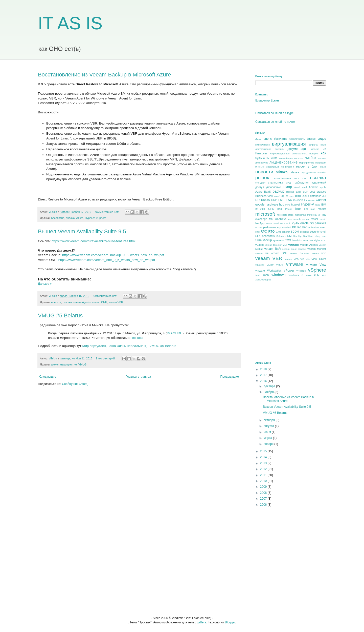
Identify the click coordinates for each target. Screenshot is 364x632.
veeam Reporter (300, 253)
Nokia (269, 223)
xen (324, 275)
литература (262, 163)
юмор (288, 187)
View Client (319, 259)
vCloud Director (273, 245)
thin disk (296, 240)
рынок (262, 178)
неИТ (323, 167)
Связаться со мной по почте (275, 122)
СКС (304, 178)
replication (313, 227)
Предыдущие (230, 377)
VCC (324, 240)
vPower (289, 271)
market (322, 209)
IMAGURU (175, 333)
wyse (309, 275)
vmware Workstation (268, 271)
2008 (264, 493)
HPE (288, 205)
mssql (314, 219)
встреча (313, 145)
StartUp (297, 236)
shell (323, 232)
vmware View (316, 265)
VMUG (82, 364)
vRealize (301, 271)
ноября (269, 392)
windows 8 (296, 275)
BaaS (267, 192)
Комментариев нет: (107, 212)
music (323, 219)
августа (269, 426)
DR (257, 200)
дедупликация (263, 149)
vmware (294, 264)
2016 (264, 381)
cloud (306, 196)
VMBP (270, 265)
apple (323, 187)
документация (298, 149)
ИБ (324, 149)
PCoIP (259, 227)
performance (271, 227)
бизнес (311, 139)
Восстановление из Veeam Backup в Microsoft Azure (104, 75)
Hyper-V (90, 218)
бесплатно (58, 218)
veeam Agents (82, 302)
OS (312, 223)
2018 (264, 369)
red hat (302, 227)
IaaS (318, 205)
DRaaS (266, 200)
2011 (264, 475)
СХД (288, 183)
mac (313, 209)
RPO (264, 232)
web (266, 275)
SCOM (295, 232)
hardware (272, 205)
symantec (279, 240)
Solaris (280, 236)
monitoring (300, 215)
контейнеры (286, 158)
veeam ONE (99, 302)
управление (273, 187)
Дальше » (45, 284)
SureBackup (264, 240)
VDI (285, 245)
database (316, 196)
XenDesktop (262, 280)
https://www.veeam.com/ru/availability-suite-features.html (94, 241)
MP (320, 215)
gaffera (202, 622)
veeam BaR (273, 249)
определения (308, 172)
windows (278, 275)
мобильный (272, 167)
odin (289, 223)
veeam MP (262, 253)
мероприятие (69, 364)
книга (274, 158)
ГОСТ (323, 145)
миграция (321, 163)
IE (256, 209)
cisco (291, 196)
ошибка (322, 172)
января (269, 444)
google (260, 205)
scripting (305, 232)
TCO (288, 240)
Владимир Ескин (267, 100)
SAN (278, 232)
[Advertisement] (293, 321)
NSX (283, 223)
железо (315, 149)
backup (278, 191)
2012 (258, 139)
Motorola (312, 215)
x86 (316, 275)
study (318, 236)
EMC (281, 200)
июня (268, 432)
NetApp (260, 223)
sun (324, 236)
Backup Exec (294, 192)
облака (70, 218)
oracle (304, 223)
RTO (271, 232)
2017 (264, 375)
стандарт (260, 183)
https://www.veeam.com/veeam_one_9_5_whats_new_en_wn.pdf (107, 260)
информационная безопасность (288, 154)
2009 (264, 487)
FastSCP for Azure (304, 200)
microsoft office (285, 215)
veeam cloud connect (294, 249)
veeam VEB (292, 259)
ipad (279, 209)
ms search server (299, 219)
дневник (279, 149)
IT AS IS (70, 23)
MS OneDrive (278, 219)
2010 (264, 481)
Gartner (321, 200)
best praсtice (318, 192)
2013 (264, 463)
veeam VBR (116, 302)
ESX (289, 200)
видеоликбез (263, 145)
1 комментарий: (106, 358)
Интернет (261, 153)
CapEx (284, 196)
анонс (55, 364)
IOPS (271, 209)
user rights (315, 240)
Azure (80, 218)
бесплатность (297, 139)
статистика (276, 182)
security (315, 232)
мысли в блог (307, 167)
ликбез (310, 158)
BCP (306, 192)
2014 (264, 457)
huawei (295, 205)
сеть (296, 178)
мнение (259, 167)
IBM (324, 205)
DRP (274, 200)
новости (56, 302)
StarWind (308, 236)
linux (298, 209)
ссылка (67, 302)
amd (304, 187)
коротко (299, 158)
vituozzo (260, 265)
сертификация (282, 178)
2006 (264, 505)
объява (294, 172)
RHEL (323, 227)
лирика (322, 158)
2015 (264, 451)
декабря (270, 386)
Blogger (230, 622)
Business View (264, 196)
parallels (320, 223)
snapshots (268, 236)
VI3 (302, 259)
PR (294, 227)
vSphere (101, 218)
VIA (308, 259)
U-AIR (305, 240)
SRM (288, 236)
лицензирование (283, 162)
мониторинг (287, 167)
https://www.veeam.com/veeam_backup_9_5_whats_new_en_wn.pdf (113, 255)
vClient (259, 245)
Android (313, 187)
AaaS (297, 187)
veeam (294, 244)
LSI (306, 209)
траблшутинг (301, 182)
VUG (258, 275)
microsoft (265, 214)
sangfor (286, 232)
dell (324, 196)
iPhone (288, 209)
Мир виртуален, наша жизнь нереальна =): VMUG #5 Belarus (129, 346)
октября (270, 420)
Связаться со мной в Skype (275, 113)
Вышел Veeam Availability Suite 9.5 (82, 231)
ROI (257, 232)
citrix (298, 196)
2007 (264, 499)
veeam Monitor (317, 249)
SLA (258, 236)
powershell (285, 227)
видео (322, 139)
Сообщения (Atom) (75, 384)
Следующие (48, 377)
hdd (282, 205)
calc (276, 196)
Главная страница (138, 377)
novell (276, 223)
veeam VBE (319, 253)
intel (263, 209)
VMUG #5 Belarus (60, 315)
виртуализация (289, 144)
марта (268, 438)
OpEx (296, 223)
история (314, 154)
